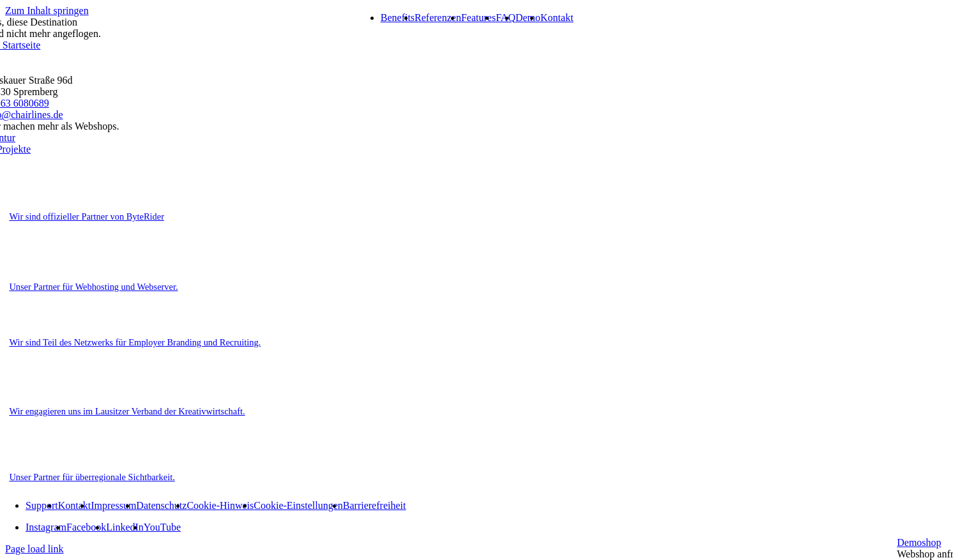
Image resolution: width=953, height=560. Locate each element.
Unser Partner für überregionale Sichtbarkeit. (92, 477)
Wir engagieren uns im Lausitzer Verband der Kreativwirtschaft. (127, 411)
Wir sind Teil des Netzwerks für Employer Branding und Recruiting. (135, 342)
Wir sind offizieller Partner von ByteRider (87, 216)
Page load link (34, 549)
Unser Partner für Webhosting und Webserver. (93, 287)
